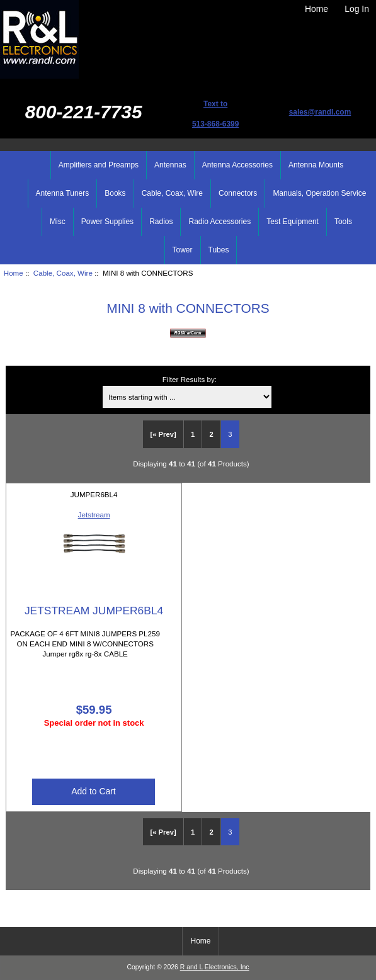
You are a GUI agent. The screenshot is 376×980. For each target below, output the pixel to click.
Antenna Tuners (63, 193)
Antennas (170, 165)
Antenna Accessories (237, 165)
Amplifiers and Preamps (99, 165)
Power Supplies (107, 222)
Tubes (219, 250)
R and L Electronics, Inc (215, 967)
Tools (343, 222)
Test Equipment (293, 222)
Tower (183, 250)
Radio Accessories (219, 222)
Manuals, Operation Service (319, 193)
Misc (58, 222)
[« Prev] (163, 434)
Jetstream (94, 515)
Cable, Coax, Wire (63, 273)
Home (316, 9)
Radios (161, 222)
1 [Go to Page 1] (193, 434)
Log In (357, 9)
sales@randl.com (320, 112)
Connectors (238, 193)
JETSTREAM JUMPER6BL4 (94, 611)
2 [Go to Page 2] (212, 434)
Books (115, 193)
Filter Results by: (190, 379)
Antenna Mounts (316, 165)
